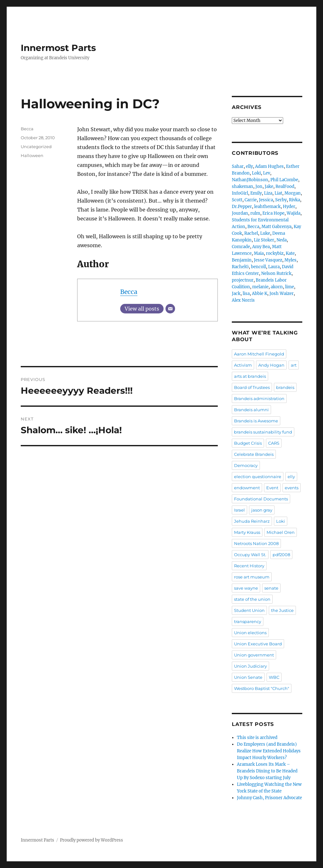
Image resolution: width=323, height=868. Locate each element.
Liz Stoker (264, 240)
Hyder (289, 207)
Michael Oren (281, 532)
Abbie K (260, 294)
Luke (265, 233)
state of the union (252, 599)
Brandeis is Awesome (256, 421)
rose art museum (252, 577)
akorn (277, 287)
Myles (290, 260)
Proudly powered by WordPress (92, 840)
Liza (268, 193)
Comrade (241, 247)
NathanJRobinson (250, 180)
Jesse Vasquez (268, 260)
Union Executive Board (258, 644)
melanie (260, 287)
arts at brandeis (250, 376)
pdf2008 (281, 555)
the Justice (282, 610)
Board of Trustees (252, 387)
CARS (274, 443)
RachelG (240, 267)
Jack (236, 294)
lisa (246, 294)
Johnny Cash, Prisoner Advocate (269, 798)
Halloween (32, 155)
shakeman (242, 187)
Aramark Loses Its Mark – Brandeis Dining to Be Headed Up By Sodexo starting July (267, 771)
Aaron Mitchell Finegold (259, 354)
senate (271, 588)
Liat (278, 193)
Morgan (293, 193)
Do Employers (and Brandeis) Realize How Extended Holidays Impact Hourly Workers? (269, 751)
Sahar (238, 166)
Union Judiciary (250, 666)
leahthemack (267, 207)
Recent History (249, 566)
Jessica (266, 200)
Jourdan (240, 213)
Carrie (251, 200)
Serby (281, 200)
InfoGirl (240, 193)
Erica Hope (273, 213)
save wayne (246, 588)
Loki (256, 173)
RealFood (285, 187)
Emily (256, 193)
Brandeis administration (259, 398)
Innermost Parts (58, 48)
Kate (290, 253)
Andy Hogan (271, 365)
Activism (243, 365)
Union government (254, 655)
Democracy (246, 465)
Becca (129, 292)
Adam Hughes (269, 166)
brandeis (285, 387)
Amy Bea (261, 247)
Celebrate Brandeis (254, 454)
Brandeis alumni (251, 410)
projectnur (243, 280)
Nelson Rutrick (276, 273)
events (292, 488)
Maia (259, 253)
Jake (269, 187)
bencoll (258, 267)
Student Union (249, 610)
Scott (237, 200)
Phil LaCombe (284, 180)
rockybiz (275, 253)
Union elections (250, 633)
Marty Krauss (247, 532)
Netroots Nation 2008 (256, 543)
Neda (282, 240)
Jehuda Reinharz (252, 521)
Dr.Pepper (242, 207)
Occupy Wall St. (250, 555)
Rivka (294, 200)
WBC (274, 677)
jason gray (262, 510)
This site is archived (257, 738)
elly (249, 166)
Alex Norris (243, 300)
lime (290, 287)
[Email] (170, 309)
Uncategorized (36, 147)
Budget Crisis (248, 443)
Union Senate (248, 677)
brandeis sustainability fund (263, 432)
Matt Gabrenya (276, 227)
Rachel (251, 233)
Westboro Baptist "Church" (262, 688)
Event (272, 488)
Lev (267, 173)
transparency (248, 621)
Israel (239, 510)
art (294, 365)
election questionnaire (258, 477)
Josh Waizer (282, 294)
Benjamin (242, 260)
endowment (247, 488)
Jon (259, 187)
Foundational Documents (261, 499)
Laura (274, 267)
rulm (255, 213)
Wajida (294, 213)
